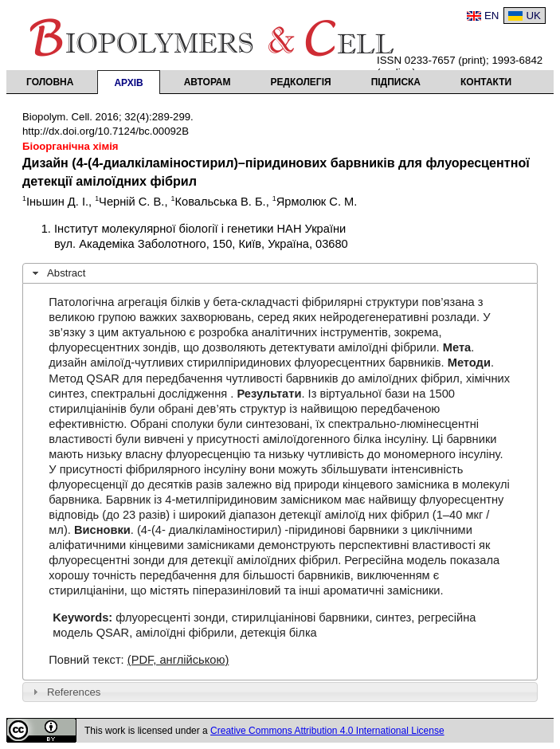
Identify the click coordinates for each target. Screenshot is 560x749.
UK (533, 16)
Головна (50, 82)
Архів (128, 83)
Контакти (486, 82)
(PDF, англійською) (178, 660)
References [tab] (65, 692)
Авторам (208, 82)
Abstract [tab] (57, 273)
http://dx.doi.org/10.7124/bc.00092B (106, 131)
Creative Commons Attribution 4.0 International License (327, 731)
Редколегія (301, 82)
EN (492, 16)
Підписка (396, 82)
